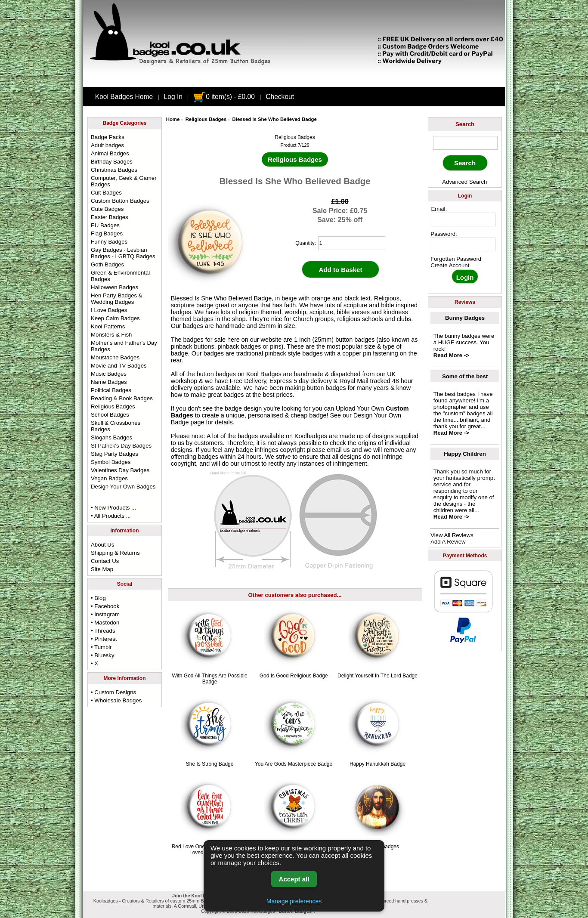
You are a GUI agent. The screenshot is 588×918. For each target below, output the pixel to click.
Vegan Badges (109, 478)
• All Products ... (111, 516)
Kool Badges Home (124, 97)
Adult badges (107, 145)
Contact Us (105, 561)
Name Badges (109, 382)
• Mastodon (105, 623)
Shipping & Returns (115, 553)
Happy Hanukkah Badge (378, 764)
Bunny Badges (465, 318)
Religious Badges (206, 119)
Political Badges (111, 390)
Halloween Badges (115, 287)
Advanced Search (464, 182)
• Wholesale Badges (116, 700)
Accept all (294, 879)
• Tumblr (101, 647)
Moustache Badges (115, 357)
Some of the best (465, 376)
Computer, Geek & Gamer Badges (124, 181)
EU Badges (105, 225)
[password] (463, 244)
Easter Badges (110, 217)
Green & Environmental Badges (120, 276)
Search (465, 124)
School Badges (110, 415)
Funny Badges (109, 242)
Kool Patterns (108, 326)
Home (173, 119)
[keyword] (465, 143)
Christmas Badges (114, 170)
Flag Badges (107, 233)
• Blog (98, 598)
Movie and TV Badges (119, 366)
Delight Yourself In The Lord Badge (378, 676)
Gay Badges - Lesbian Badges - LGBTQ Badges (123, 253)
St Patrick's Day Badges (121, 446)
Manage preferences (294, 901)
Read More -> (451, 355)
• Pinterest (104, 639)
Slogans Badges (111, 437)
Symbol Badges (111, 462)
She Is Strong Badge (210, 764)
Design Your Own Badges (123, 487)
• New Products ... (113, 508)
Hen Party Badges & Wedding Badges (117, 299)
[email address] (463, 219)
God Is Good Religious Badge (294, 676)
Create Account (450, 265)
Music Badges (109, 374)
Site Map (102, 569)
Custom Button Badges (120, 201)
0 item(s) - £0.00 (224, 97)
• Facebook (105, 606)
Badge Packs (108, 137)
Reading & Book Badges (122, 398)
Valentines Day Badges (120, 470)
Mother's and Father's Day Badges (124, 346)
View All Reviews (452, 535)
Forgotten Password (456, 259)
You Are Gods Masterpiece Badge (294, 764)
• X (94, 663)
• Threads (103, 631)
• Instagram (105, 614)
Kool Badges (264, 374)
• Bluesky (102, 655)
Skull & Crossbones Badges (116, 426)
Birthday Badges (112, 162)
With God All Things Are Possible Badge (209, 679)
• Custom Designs (113, 692)
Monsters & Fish (111, 335)
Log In (173, 97)
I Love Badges (109, 310)
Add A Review (448, 542)
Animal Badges (110, 153)
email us (338, 450)
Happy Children (465, 454)
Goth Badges (107, 264)
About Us (102, 545)
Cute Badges (107, 209)
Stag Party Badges (115, 454)
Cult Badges (106, 193)
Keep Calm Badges (115, 318)
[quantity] (352, 243)
